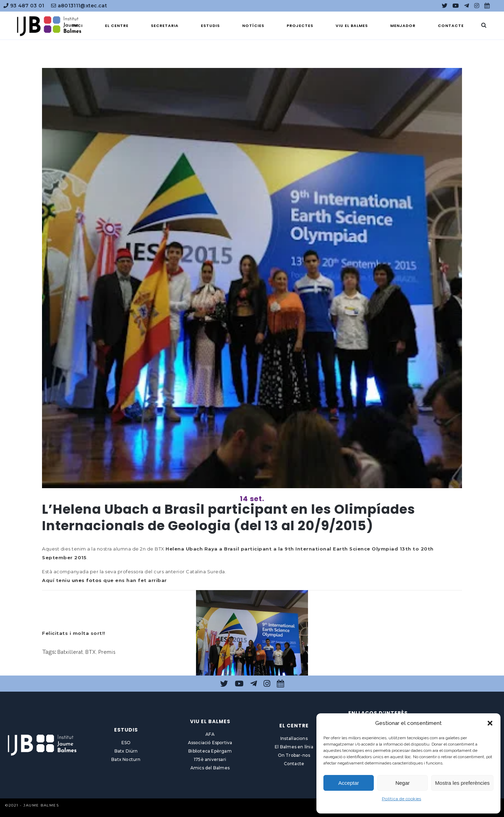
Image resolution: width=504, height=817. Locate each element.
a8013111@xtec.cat (79, 6)
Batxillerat (70, 652)
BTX (91, 652)
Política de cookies (402, 799)
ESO (126, 743)
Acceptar (348, 783)
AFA (210, 734)
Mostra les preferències (462, 783)
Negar (403, 783)
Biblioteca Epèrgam (210, 751)
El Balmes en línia (294, 747)
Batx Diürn (126, 751)
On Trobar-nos (294, 755)
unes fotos (87, 580)
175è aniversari (210, 759)
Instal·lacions (294, 738)
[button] (490, 723)
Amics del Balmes (210, 768)
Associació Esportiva (210, 743)
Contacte (294, 764)
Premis (107, 652)
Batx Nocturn (126, 759)
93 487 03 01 (24, 6)
